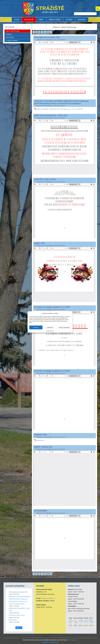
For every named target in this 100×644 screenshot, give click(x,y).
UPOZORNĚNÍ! (41, 511)
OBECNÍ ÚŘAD (55, 20)
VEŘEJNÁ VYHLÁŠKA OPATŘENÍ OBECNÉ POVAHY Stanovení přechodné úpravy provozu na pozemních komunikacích (62, 102)
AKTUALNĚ (29, 20)
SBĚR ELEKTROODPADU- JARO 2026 (51, 116)
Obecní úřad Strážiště (60, 40)
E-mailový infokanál (12, 40)
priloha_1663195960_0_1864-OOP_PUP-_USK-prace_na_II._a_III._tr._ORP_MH (60, 109)
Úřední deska (10, 37)
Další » (50, 32)
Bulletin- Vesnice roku (43, 447)
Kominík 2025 (40, 440)
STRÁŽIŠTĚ (50, 8)
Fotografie (9, 34)
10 (45, 32)
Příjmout (36, 327)
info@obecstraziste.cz (48, 598)
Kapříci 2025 (40, 243)
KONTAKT (82, 20)
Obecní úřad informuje (12, 31)
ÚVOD (17, 20)
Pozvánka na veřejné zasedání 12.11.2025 (52, 371)
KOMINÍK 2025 (41, 435)
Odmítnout (50, 327)
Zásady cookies (50, 331)
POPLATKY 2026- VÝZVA (45, 179)
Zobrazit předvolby (64, 327)
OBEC (41, 20)
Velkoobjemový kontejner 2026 (47, 37)
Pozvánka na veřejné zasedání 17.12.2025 (52, 307)
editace (70, 640)
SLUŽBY (69, 20)
